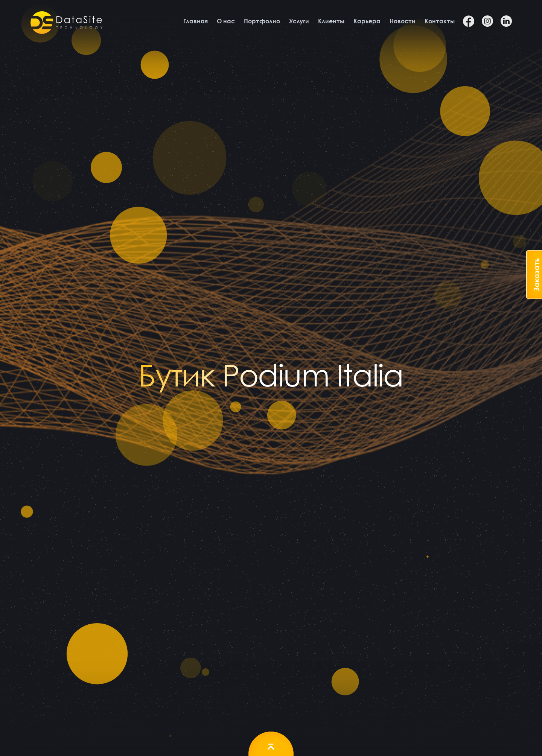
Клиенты (331, 21)
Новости (403, 21)
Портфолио (262, 21)
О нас (226, 21)
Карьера (367, 21)
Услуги (299, 21)
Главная (196, 21)
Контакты (440, 21)
